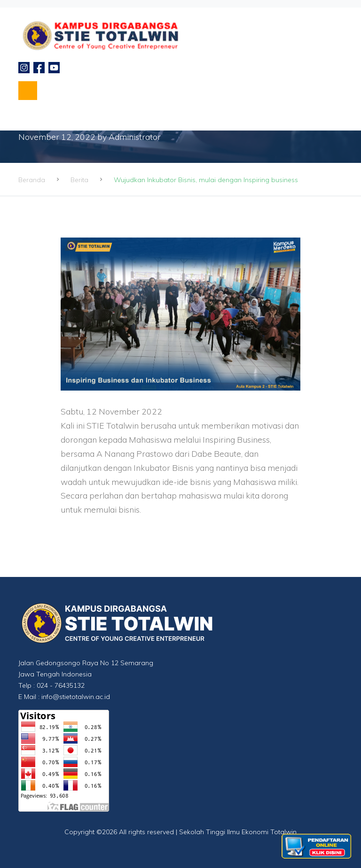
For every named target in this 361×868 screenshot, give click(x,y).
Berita (79, 180)
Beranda (32, 180)
